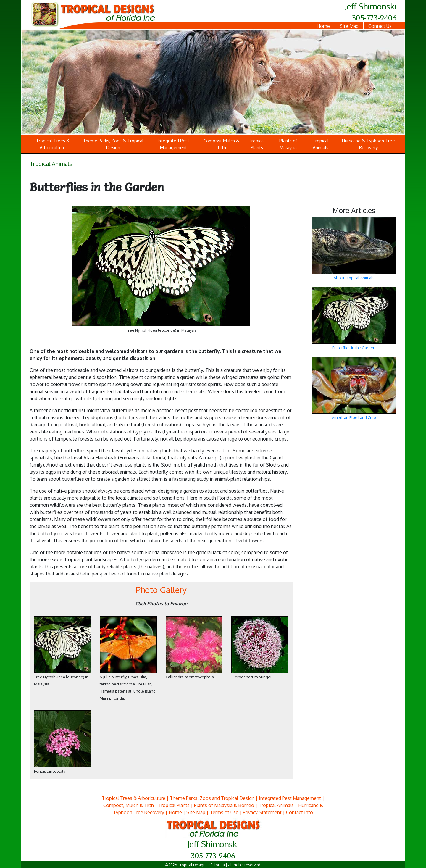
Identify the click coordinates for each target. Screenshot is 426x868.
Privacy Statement (262, 812)
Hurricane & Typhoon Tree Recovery (368, 144)
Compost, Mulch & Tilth (129, 805)
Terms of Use (224, 812)
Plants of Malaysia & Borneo (224, 805)
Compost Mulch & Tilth (221, 144)
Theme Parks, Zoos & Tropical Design (113, 144)
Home (323, 26)
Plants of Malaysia (288, 144)
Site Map (349, 26)
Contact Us (380, 26)
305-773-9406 (374, 18)
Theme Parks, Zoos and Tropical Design (212, 798)
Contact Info (300, 812)
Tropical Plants (257, 144)
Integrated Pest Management (173, 144)
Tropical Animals (321, 144)
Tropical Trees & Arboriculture (53, 144)
